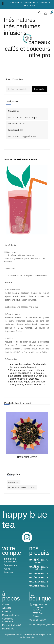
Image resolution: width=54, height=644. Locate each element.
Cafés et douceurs (28, 49)
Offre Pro (40, 55)
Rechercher (40, 89)
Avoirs (7, 569)
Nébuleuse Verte (27, 457)
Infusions (15, 33)
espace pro (40, 585)
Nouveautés (14, 111)
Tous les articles (16, 130)
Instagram (27, 537)
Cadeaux (38, 577)
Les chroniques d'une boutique (23, 117)
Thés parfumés (22, 26)
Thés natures (20, 20)
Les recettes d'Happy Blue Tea (22, 136)
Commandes (10, 565)
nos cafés (39, 581)
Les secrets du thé (17, 124)
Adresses (8, 572)
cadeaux (39, 42)
